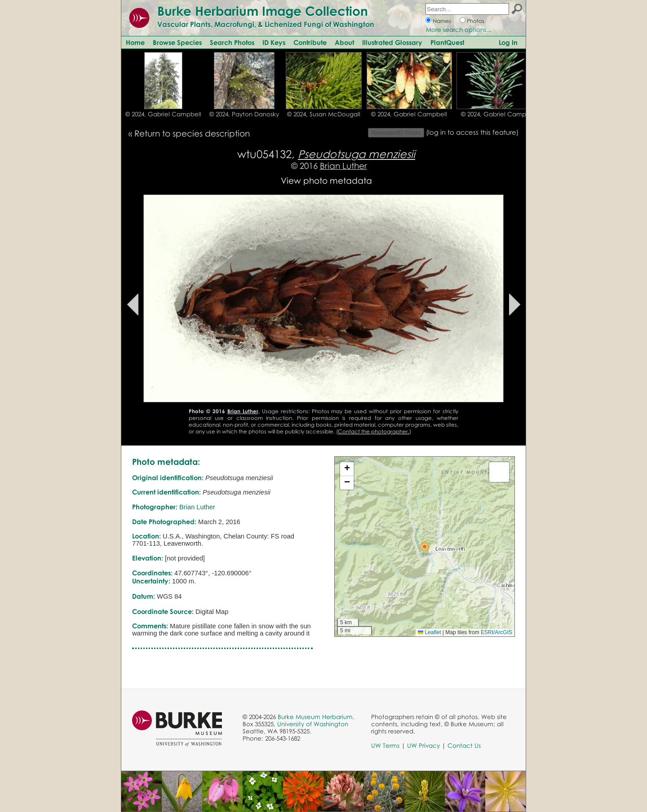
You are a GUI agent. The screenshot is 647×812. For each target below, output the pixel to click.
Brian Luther (343, 165)
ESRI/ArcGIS (496, 632)
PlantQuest (447, 42)
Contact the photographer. (374, 431)
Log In (508, 42)
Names (442, 21)
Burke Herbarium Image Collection (263, 11)
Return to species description (192, 133)
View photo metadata (326, 180)
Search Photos (232, 42)
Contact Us (464, 746)
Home (135, 42)
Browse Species (177, 42)
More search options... (459, 30)
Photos (476, 21)
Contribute (310, 42)
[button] (425, 547)
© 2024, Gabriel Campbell (163, 114)
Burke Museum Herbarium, (316, 717)
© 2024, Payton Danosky (244, 114)
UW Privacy (423, 746)
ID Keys (274, 42)
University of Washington (313, 724)
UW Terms (385, 746)
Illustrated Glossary (392, 42)
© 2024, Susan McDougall (324, 114)
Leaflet (429, 632)
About (344, 42)
